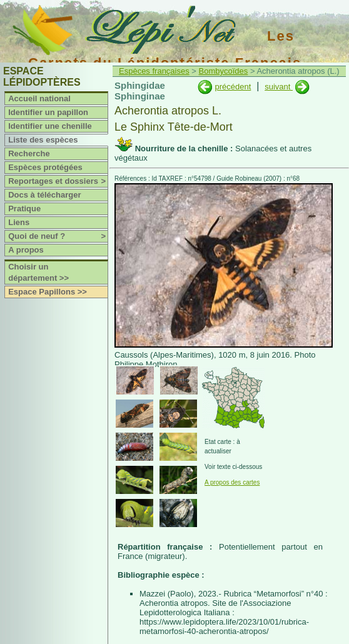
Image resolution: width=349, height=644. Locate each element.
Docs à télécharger (44, 195)
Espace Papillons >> (48, 292)
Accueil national (39, 98)
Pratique (24, 209)
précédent (233, 87)
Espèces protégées (45, 167)
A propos (26, 250)
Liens (19, 222)
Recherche (29, 153)
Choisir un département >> (38, 272)
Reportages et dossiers (58, 181)
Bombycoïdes (224, 71)
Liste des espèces (43, 140)
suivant (279, 87)
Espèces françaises (154, 71)
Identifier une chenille (50, 126)
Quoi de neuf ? (58, 236)
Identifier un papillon (48, 112)
